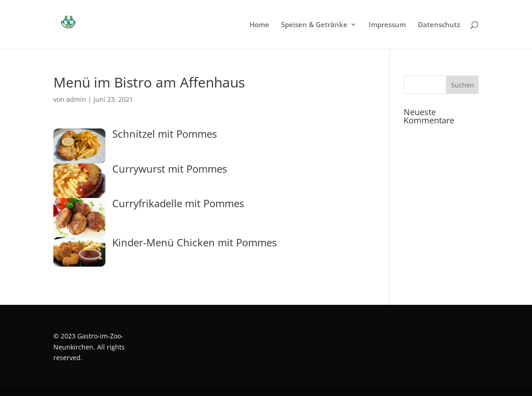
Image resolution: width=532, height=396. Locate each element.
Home (259, 25)
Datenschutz (439, 25)
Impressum (387, 25)
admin (76, 99)
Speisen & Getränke (314, 25)
